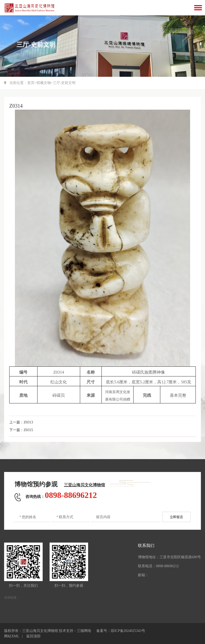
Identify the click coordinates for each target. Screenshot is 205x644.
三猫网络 (84, 631)
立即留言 (176, 517)
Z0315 (28, 430)
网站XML (12, 636)
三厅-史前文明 (64, 83)
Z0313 (28, 422)
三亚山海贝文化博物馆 (85, 485)
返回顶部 (33, 636)
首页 (31, 83)
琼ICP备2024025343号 (128, 631)
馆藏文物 (44, 83)
